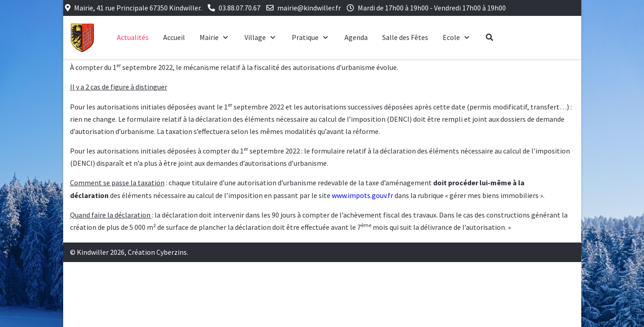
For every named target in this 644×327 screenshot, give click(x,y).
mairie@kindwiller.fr (309, 8)
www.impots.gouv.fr (362, 195)
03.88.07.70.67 (240, 8)
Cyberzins (172, 252)
